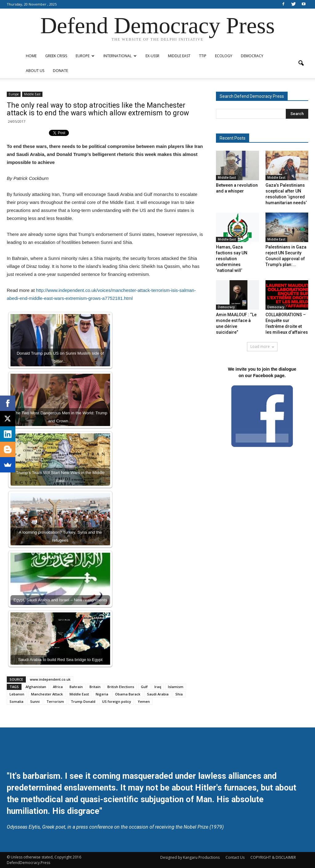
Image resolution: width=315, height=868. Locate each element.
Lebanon (17, 694)
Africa (58, 687)
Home (31, 56)
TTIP (203, 56)
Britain (95, 687)
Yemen (144, 701)
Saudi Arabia (158, 694)
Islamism (176, 687)
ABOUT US (35, 71)
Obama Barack (128, 694)
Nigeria (102, 694)
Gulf (144, 687)
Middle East (179, 56)
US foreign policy (117, 701)
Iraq (158, 687)
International (120, 56)
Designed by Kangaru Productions (190, 857)
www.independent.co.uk (50, 679)
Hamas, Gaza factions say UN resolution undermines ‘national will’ (232, 259)
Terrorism (55, 701)
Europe (85, 56)
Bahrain (76, 687)
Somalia (16, 701)
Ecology (224, 56)
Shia (179, 694)
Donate (60, 71)
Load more (262, 346)
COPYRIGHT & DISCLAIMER (273, 857)
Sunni (35, 701)
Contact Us (235, 857)
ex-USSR (152, 56)
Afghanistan (36, 687)
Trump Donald (83, 701)
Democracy (252, 56)
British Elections (121, 687)
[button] (301, 63)
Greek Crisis (56, 56)
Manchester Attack (47, 694)
